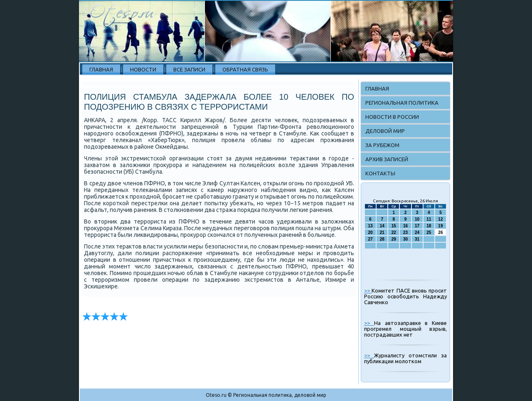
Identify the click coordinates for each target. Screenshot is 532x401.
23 (405, 232)
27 (371, 239)
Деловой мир (385, 131)
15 (394, 226)
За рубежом (382, 145)
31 (417, 239)
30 (405, 239)
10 (417, 219)
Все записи (189, 69)
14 (382, 226)
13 (371, 226)
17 (417, 226)
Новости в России (392, 117)
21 (382, 232)
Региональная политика (402, 103)
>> (368, 290)
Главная (101, 69)
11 (429, 219)
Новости (143, 69)
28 (382, 239)
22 (394, 232)
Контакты (380, 173)
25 (429, 232)
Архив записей (387, 159)
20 (371, 232)
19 (440, 226)
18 (429, 226)
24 (417, 232)
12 (440, 219)
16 (405, 226)
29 (394, 239)
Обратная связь (245, 69)
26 (440, 232)
